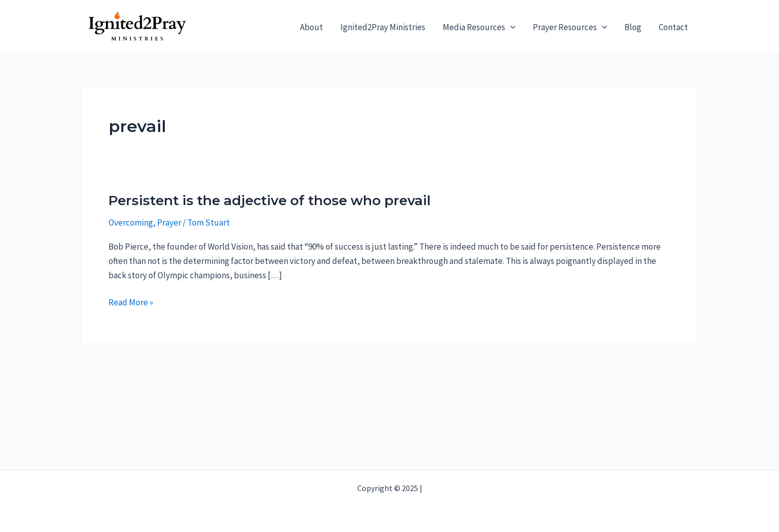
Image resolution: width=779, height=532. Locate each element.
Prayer (169, 223)
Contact (673, 27)
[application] (510, 27)
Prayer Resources (570, 27)
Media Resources (479, 27)
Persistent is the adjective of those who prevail (269, 201)
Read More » (131, 302)
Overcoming (131, 223)
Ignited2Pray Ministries (383, 27)
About (311, 27)
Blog (633, 27)
